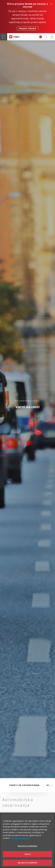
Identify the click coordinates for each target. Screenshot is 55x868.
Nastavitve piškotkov (28, 850)
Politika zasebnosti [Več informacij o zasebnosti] (20, 842)
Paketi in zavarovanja (24, 785)
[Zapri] (51, 820)
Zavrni (27, 858)
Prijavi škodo (28, 29)
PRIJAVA (51, 37)
